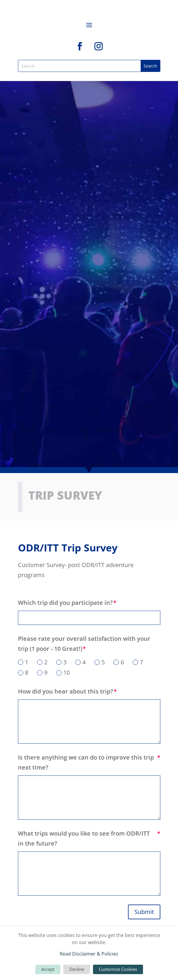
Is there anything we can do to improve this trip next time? (86, 762)
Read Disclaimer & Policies (89, 954)
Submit (144, 912)
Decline (77, 969)
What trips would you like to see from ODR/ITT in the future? (84, 838)
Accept (48, 969)
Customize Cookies (118, 969)
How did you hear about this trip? (65, 691)
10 (63, 672)
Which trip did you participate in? (65, 603)
